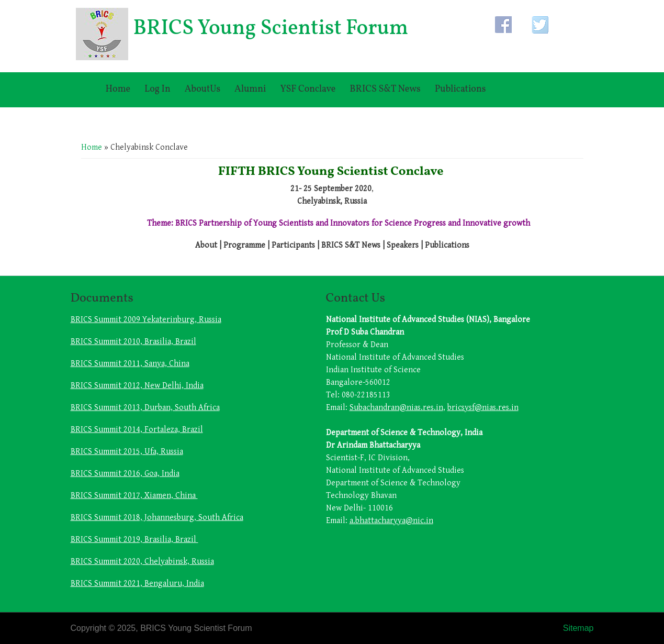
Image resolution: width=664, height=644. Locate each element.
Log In (157, 89)
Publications (460, 89)
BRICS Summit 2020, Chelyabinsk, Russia (142, 562)
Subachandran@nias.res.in (396, 408)
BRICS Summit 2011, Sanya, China (130, 364)
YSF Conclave (308, 89)
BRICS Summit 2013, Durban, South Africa (145, 408)
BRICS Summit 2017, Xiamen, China (134, 496)
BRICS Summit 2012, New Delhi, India (137, 386)
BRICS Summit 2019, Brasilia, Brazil (134, 540)
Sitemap (578, 628)
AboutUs (202, 89)
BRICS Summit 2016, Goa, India (125, 474)
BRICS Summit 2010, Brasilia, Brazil (133, 342)
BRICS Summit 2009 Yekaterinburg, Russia (146, 320)
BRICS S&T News (385, 89)
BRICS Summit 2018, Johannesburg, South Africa (157, 518)
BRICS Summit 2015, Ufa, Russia (127, 452)
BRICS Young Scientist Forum (271, 29)
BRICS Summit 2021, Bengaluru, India (137, 584)
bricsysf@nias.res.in (483, 408)
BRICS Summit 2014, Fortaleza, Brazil (137, 430)
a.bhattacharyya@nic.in (391, 521)
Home (118, 89)
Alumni (250, 89)
